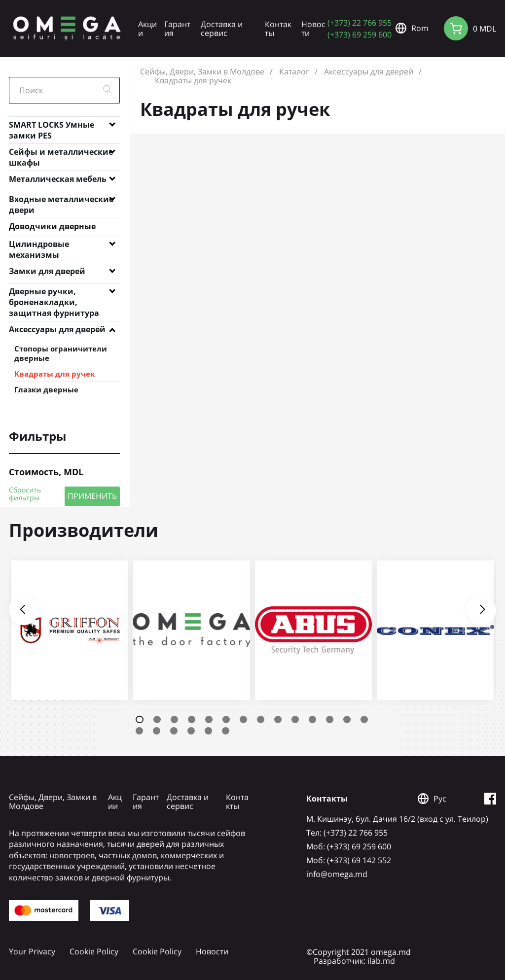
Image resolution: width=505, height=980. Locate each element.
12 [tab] (330, 719)
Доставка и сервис (222, 29)
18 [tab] (191, 731)
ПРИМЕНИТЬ (92, 496)
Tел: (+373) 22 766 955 (347, 833)
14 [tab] (364, 719)
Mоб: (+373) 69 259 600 (349, 846)
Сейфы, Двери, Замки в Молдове (202, 71)
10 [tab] (295, 719)
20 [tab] (226, 731)
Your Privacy (32, 951)
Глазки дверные (46, 389)
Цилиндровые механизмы (39, 246)
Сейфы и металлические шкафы (61, 154)
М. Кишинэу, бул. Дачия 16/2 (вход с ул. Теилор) (397, 819)
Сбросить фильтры (25, 494)
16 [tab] (157, 731)
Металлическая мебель (58, 179)
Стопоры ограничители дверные (61, 353)
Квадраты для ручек (54, 374)
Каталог (294, 71)
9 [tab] (278, 719)
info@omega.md (337, 874)
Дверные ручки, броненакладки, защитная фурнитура (54, 293)
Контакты (278, 29)
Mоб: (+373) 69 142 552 (349, 860)
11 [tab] (312, 719)
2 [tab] (157, 719)
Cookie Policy (94, 951)
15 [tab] (139, 731)
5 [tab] (209, 719)
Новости (313, 29)
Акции (147, 29)
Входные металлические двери (61, 201)
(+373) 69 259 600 (360, 34)
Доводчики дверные (52, 226)
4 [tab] (192, 719)
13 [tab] (347, 719)
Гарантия (177, 29)
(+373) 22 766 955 (360, 22)
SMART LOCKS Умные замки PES (52, 127)
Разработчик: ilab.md (354, 961)
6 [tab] (226, 719)
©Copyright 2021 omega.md (359, 952)
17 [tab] (174, 731)
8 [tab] (261, 719)
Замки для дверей (47, 271)
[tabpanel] (70, 630)
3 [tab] (174, 719)
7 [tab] (243, 719)
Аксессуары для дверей (57, 329)
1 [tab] (140, 719)
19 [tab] (208, 731)
